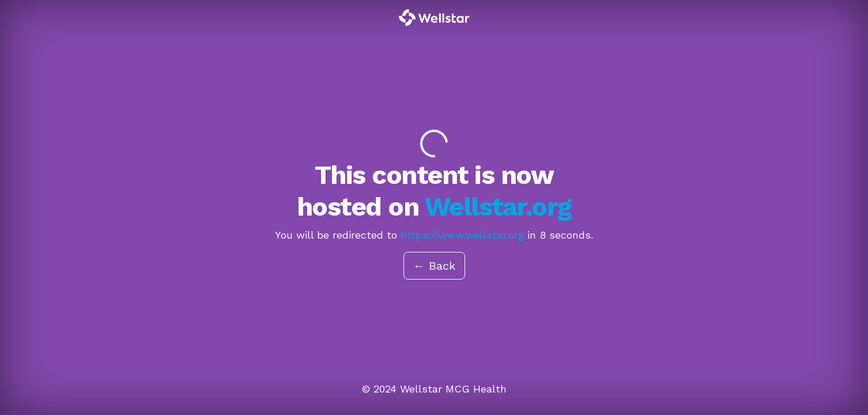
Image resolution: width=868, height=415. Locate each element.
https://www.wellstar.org (462, 235)
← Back (434, 266)
